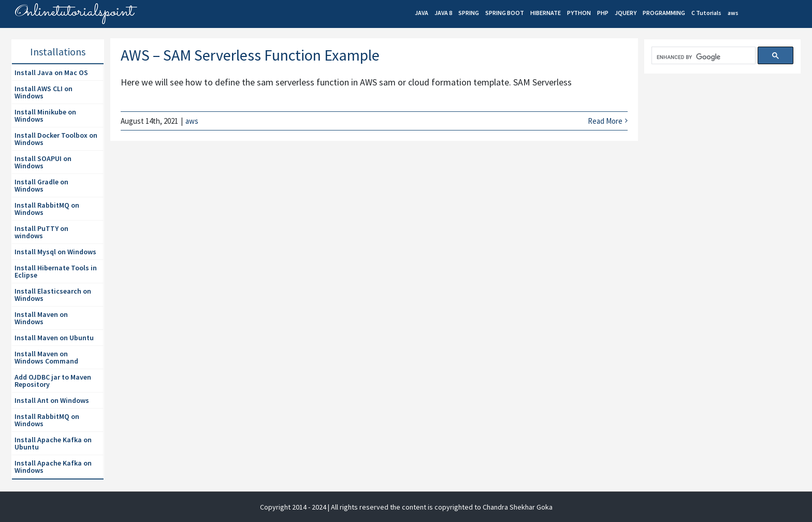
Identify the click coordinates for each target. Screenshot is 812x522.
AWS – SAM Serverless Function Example (250, 55)
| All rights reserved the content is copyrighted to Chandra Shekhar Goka (440, 507)
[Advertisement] (722, 162)
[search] (702, 57)
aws (192, 121)
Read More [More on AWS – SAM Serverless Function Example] (605, 121)
